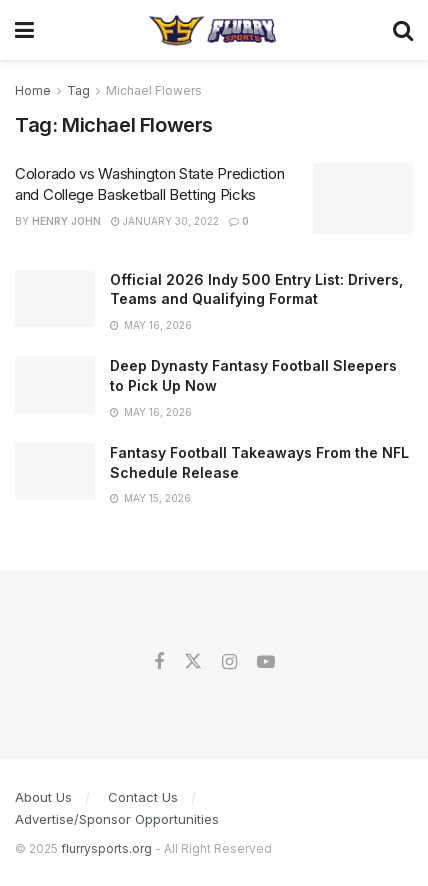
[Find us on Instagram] (229, 662)
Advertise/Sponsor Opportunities (117, 819)
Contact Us (143, 797)
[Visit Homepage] (213, 30)
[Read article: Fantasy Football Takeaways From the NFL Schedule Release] (55, 471)
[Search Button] (403, 30)
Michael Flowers (154, 90)
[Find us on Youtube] (266, 662)
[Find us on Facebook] (159, 662)
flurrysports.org (106, 848)
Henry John (66, 221)
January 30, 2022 (165, 221)
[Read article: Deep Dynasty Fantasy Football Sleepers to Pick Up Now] (55, 384)
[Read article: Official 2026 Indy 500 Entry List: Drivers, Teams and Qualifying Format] (55, 298)
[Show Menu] (24, 30)
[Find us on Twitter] (193, 662)
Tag (78, 90)
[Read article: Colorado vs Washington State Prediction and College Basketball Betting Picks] (363, 199)
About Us (43, 797)
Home (33, 90)
